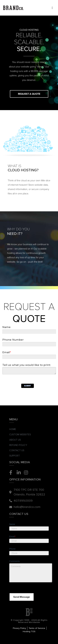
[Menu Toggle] (52, 8)
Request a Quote (29, 94)
